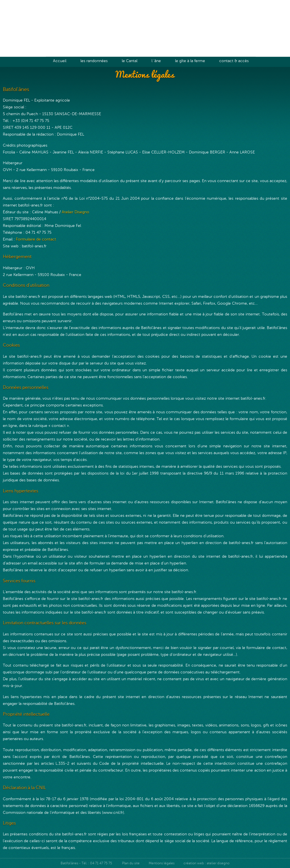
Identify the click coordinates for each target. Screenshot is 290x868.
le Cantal (130, 61)
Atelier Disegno (75, 212)
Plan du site (131, 863)
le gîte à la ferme (190, 61)
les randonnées (94, 61)
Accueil (60, 61)
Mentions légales (162, 863)
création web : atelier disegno (206, 863)
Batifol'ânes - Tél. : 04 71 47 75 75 (87, 863)
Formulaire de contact (36, 239)
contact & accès (234, 61)
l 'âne (156, 61)
